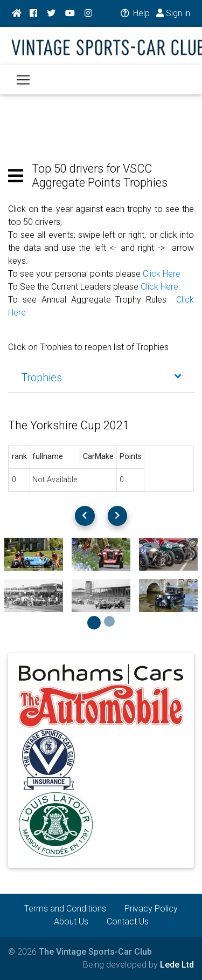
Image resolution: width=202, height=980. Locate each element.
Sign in (173, 13)
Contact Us (128, 921)
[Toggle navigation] (23, 80)
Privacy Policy (151, 909)
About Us (71, 921)
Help (134, 13)
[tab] (101, 378)
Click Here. (161, 287)
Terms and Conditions (65, 909)
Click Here (162, 274)
